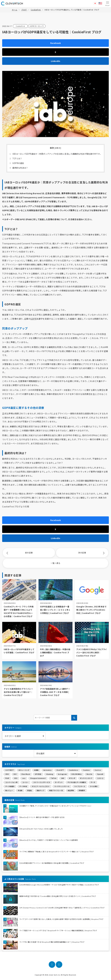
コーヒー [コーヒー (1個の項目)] (25, 782)
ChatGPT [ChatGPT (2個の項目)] (60, 770)
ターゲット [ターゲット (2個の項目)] (59, 782)
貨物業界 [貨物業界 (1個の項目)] (82, 790)
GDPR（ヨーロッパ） (37, 26)
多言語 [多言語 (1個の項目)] (20, 790)
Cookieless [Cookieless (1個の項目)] (73, 770)
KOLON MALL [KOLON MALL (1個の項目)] (77, 774)
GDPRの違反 (17, 163)
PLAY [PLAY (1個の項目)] (7, 778)
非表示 (58, 148)
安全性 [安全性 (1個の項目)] (29, 790)
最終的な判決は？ (19, 168)
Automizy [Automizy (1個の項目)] (47, 770)
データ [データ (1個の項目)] (93, 782)
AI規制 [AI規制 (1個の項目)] (36, 770)
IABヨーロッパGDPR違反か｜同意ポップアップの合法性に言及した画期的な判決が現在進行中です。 (55, 154)
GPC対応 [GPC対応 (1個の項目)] (38, 774)
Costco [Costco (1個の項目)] (98, 770)
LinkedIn (55, 61)
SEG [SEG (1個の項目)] (16, 778)
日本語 (95, 3)
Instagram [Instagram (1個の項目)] (62, 774)
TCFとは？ (16, 158)
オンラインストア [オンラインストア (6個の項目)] (86, 778)
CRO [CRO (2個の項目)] (7, 774)
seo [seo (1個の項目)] (24, 778)
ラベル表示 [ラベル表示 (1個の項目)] (94, 786)
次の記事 (82, 553)
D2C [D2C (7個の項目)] (15, 774)
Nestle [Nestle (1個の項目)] (89, 774)
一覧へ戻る (55, 563)
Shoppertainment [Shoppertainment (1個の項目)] (38, 778)
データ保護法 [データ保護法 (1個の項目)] (10, 786)
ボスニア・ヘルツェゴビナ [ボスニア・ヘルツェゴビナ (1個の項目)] (41, 786)
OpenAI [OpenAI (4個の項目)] (100, 774)
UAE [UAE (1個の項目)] (63, 778)
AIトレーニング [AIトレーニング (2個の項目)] (24, 770)
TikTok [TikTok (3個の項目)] (53, 778)
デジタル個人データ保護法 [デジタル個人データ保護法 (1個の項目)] (77, 782)
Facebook (55, 43)
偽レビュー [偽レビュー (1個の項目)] (9, 790)
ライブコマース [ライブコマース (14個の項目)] (80, 786)
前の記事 (29, 553)
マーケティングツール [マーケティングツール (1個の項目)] (62, 786)
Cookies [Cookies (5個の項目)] (86, 770)
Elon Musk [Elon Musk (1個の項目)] (26, 774)
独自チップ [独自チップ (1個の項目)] (41, 790)
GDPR (33, 319)
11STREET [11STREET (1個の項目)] (10, 770)
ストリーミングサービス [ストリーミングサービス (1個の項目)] (42, 782)
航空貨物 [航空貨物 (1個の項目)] (71, 790)
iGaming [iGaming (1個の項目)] (50, 774)
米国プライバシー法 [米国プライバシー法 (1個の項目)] (56, 790)
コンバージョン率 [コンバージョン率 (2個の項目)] (11, 782)
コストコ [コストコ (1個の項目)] (100, 778)
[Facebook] (52, 965)
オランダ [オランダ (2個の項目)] (72, 778)
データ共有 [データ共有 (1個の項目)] (23, 786)
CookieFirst (20, 26)
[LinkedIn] (59, 965)
